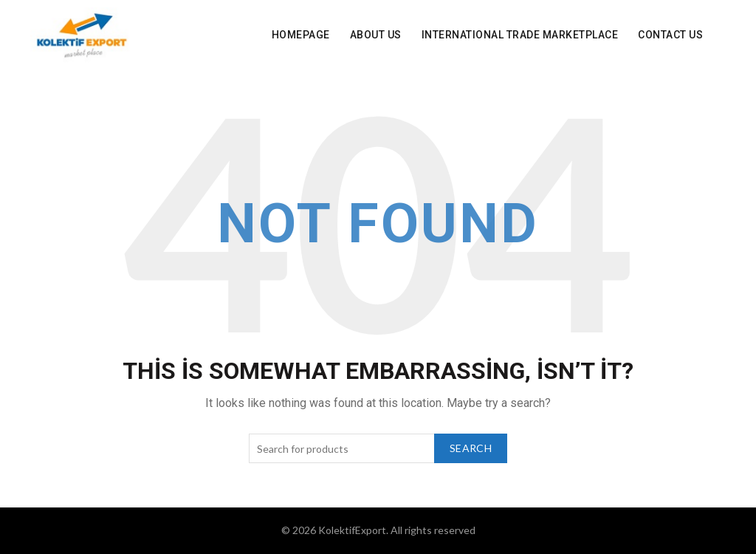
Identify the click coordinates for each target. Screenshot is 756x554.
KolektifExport (352, 530)
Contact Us (670, 35)
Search (471, 448)
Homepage (301, 35)
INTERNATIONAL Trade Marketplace (520, 35)
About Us (376, 35)
